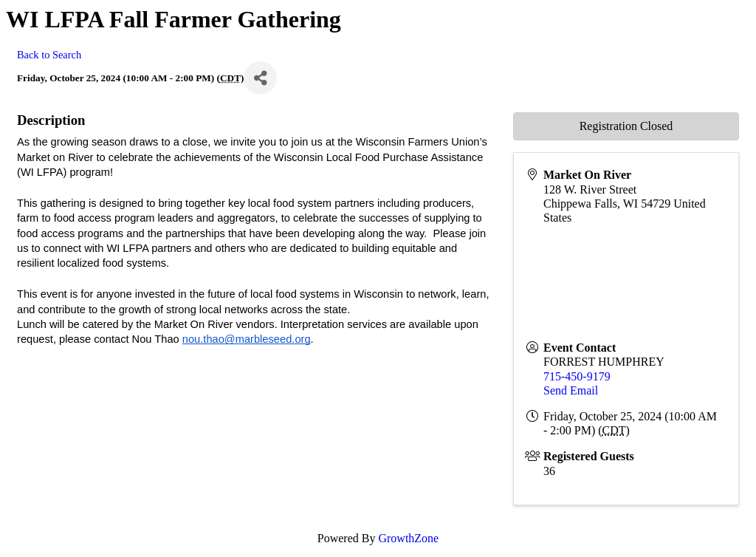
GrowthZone (408, 538)
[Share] (260, 78)
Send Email (571, 390)
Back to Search (49, 55)
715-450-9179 (577, 376)
